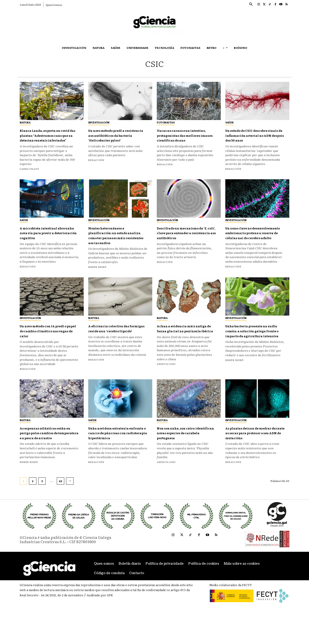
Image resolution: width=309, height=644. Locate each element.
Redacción (96, 165)
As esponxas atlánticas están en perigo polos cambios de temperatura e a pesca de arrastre (48, 454)
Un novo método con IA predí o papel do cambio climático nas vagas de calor (49, 350)
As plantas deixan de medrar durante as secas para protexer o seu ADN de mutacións (255, 454)
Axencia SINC (166, 388)
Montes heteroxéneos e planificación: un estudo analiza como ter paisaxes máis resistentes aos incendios (115, 248)
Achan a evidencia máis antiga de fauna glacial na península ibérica (184, 350)
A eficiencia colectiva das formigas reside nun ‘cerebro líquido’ (114, 350)
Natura (25, 122)
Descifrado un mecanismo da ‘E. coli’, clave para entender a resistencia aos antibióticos (184, 245)
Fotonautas (166, 122)
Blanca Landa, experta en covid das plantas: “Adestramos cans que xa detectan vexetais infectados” (46, 140)
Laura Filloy (29, 178)
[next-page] (70, 505)
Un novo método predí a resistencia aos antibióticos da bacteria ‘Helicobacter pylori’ (117, 138)
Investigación (99, 122)
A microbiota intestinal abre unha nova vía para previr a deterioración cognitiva (44, 245)
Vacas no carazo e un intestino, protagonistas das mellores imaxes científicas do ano (186, 138)
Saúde (229, 122)
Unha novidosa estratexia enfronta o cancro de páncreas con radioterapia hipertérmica (115, 454)
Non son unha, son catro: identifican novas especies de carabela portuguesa (184, 452)
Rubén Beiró (97, 281)
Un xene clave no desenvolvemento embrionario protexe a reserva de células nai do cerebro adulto (250, 248)
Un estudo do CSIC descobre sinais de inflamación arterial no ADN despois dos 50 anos (254, 138)
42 (61, 505)
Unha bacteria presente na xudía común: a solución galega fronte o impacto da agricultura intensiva (253, 353)
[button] (251, 5)
